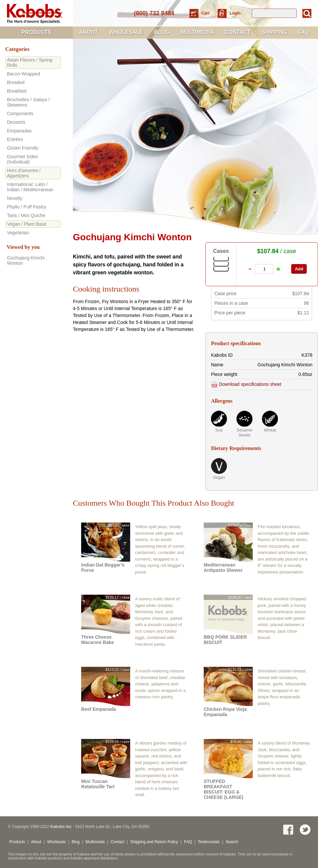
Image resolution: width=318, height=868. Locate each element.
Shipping (274, 32)
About (89, 32)
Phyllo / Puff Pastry (26, 207)
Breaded (16, 82)
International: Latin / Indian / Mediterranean (30, 187)
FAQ (304, 32)
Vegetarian (18, 233)
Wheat (270, 430)
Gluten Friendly (23, 148)
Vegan (219, 477)
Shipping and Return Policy (154, 842)
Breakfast (17, 91)
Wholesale (126, 32)
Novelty (15, 198)
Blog (162, 32)
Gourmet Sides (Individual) (22, 159)
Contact (238, 32)
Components (20, 114)
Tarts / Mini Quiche (26, 215)
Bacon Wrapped (24, 74)
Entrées (15, 139)
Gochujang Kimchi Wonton (26, 260)
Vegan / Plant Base (27, 224)
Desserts (16, 122)
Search (232, 842)
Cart (206, 13)
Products (36, 32)
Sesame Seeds (244, 433)
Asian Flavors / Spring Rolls (30, 63)
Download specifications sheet (246, 384)
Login (235, 13)
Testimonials (209, 842)
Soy (219, 430)
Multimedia (197, 32)
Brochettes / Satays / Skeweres (28, 102)
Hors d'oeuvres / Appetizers (24, 173)
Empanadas (19, 131)
